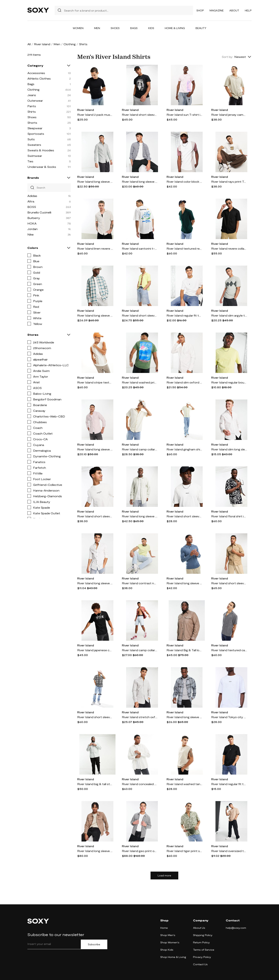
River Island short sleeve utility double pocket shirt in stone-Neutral (229, 583)
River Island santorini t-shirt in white (140, 248)
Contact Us (200, 964)
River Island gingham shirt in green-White (184, 449)
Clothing (70, 44)
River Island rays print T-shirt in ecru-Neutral (229, 181)
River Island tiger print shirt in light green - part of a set (184, 851)
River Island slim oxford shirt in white (184, 382)
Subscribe (94, 944)
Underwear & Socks (42, 167)
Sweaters (34, 145)
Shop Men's (168, 935)
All (29, 44)
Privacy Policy (202, 957)
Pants (32, 106)
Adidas (32, 196)
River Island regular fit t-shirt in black (229, 784)
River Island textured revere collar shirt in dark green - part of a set (184, 248)
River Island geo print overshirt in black (140, 851)
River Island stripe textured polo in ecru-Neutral (95, 382)
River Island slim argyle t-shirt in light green (229, 315)
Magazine (217, 10)
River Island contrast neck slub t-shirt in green (140, 583)
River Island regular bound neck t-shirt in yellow (229, 382)
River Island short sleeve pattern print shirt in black (95, 717)
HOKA (32, 223)
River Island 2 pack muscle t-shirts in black (95, 115)
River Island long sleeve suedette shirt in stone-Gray (95, 851)
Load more (164, 876)
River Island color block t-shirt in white (184, 181)
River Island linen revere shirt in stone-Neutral (95, 248)
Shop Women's (170, 942)
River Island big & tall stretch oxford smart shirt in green (95, 784)
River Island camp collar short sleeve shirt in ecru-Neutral (140, 449)
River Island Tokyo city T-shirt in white (229, 717)
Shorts (32, 123)
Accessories (36, 73)
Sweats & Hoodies (41, 150)
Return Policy (201, 942)
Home (164, 928)
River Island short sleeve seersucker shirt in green (140, 315)
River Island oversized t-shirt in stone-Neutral (229, 851)
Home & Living (175, 28)
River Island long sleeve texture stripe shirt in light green (140, 516)
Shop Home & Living (173, 957)
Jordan (32, 229)
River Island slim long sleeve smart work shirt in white (229, 449)
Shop (200, 10)
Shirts (32, 112)
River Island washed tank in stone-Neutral (184, 784)
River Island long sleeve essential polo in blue (184, 583)
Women (78, 28)
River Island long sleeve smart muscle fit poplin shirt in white (95, 583)
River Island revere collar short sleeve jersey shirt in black (229, 248)
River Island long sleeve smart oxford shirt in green (95, 181)
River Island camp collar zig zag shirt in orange (140, 650)
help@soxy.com (236, 928)
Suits (31, 139)
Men (97, 28)
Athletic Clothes (39, 78)
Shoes (115, 28)
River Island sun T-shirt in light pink (184, 115)
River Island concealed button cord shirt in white (140, 784)
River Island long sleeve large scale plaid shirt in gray (184, 717)
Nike (31, 234)
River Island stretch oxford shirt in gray (140, 717)
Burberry (34, 218)
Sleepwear (35, 128)
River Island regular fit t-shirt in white (184, 315)
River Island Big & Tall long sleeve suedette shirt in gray (184, 650)
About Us (199, 928)
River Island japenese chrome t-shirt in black (95, 650)
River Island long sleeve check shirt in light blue (140, 181)
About (234, 10)
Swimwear (35, 156)
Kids (151, 28)
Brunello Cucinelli (39, 212)
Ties (30, 161)
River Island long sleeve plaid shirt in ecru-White (95, 315)
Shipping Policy (203, 935)
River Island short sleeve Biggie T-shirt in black (140, 115)
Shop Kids (167, 950)
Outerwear (35, 100)
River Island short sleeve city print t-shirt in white (184, 516)
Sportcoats (36, 134)
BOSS (32, 207)
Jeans (32, 95)
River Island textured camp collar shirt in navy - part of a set (229, 650)
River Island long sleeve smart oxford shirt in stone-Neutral (95, 449)
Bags (134, 28)
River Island (42, 44)
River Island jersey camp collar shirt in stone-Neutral (229, 115)
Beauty (201, 28)
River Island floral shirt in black (229, 516)
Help (248, 10)
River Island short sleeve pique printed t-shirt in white (95, 516)
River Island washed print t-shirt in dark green (140, 382)
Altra (31, 201)
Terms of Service (204, 950)
